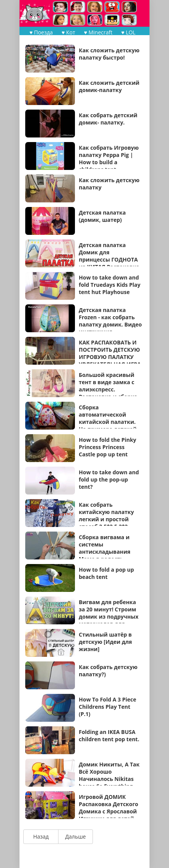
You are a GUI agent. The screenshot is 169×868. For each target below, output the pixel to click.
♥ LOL (128, 32)
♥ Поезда (41, 32)
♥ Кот (68, 32)
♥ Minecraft (98, 32)
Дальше (76, 836)
